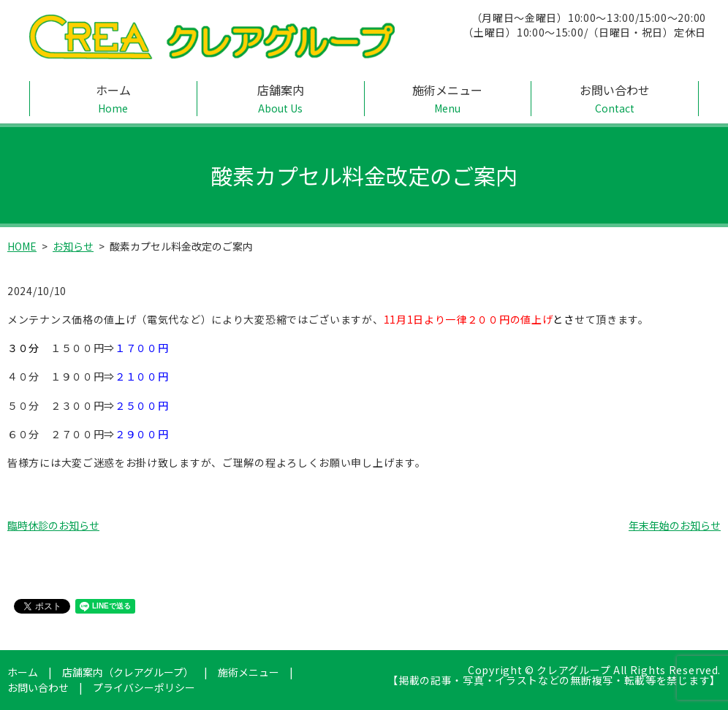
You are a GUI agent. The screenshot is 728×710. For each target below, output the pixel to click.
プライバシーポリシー (144, 687)
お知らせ (73, 246)
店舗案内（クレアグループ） (128, 672)
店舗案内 (281, 99)
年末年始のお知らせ (675, 525)
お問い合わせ (615, 99)
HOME (22, 246)
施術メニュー (448, 99)
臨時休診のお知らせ (53, 525)
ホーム (113, 99)
